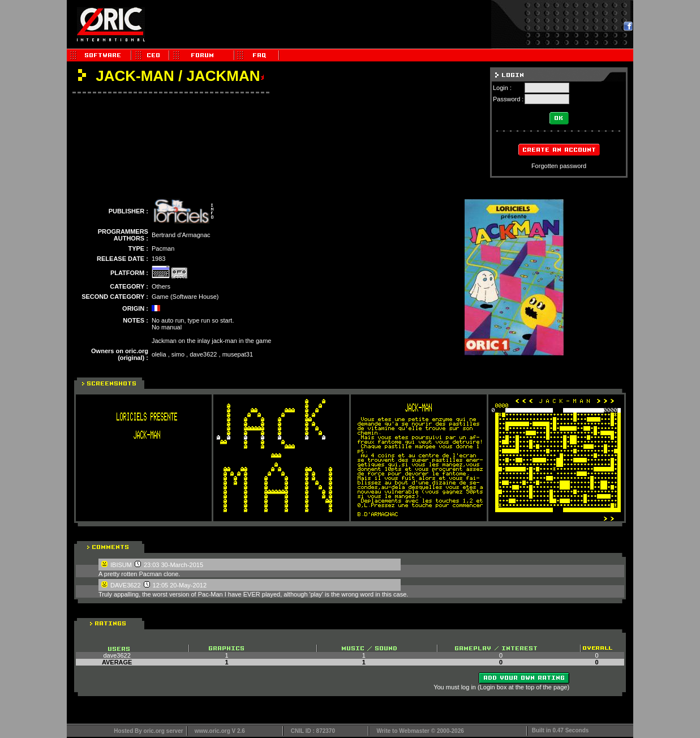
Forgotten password (559, 166)
